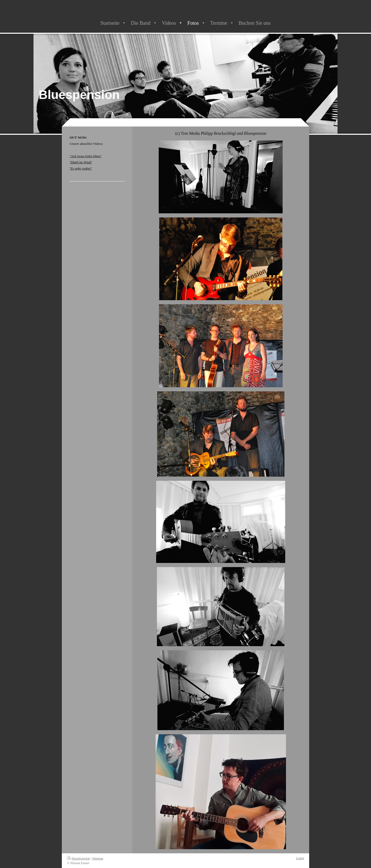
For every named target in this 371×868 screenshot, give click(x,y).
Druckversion (78, 858)
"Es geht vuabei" (81, 168)
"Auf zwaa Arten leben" (86, 156)
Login (300, 858)
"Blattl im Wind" (81, 162)
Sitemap (98, 858)
